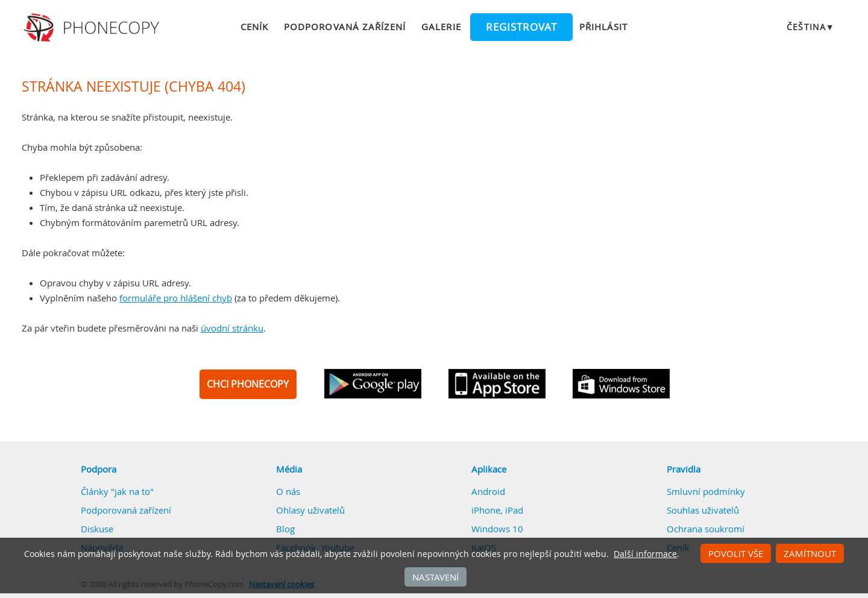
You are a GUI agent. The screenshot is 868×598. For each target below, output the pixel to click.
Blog (285, 529)
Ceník (254, 27)
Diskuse (97, 529)
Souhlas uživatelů (703, 510)
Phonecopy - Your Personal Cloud (93, 28)
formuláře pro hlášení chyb (176, 298)
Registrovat (521, 27)
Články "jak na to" (117, 491)
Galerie (441, 27)
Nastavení (436, 577)
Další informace (645, 554)
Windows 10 (497, 529)
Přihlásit (603, 27)
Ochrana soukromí (706, 529)
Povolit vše (736, 553)
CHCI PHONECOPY (248, 384)
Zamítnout (810, 553)
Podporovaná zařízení (345, 27)
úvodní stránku (232, 328)
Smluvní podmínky (706, 491)
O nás (288, 491)
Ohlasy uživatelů (310, 510)
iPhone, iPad (497, 510)
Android (488, 491)
